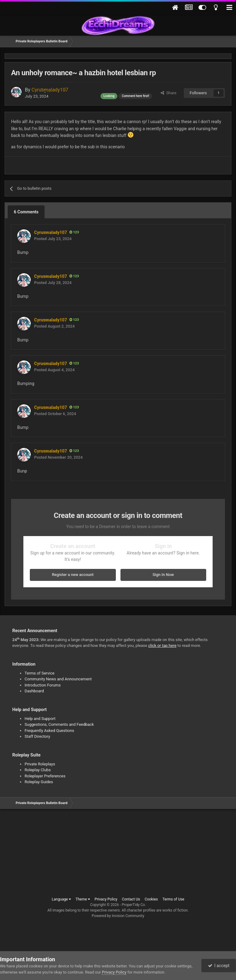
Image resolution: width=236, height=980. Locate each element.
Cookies (151, 899)
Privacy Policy (106, 899)
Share (169, 93)
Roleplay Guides (39, 782)
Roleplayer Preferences (45, 776)
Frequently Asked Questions (49, 731)
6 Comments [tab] (26, 212)
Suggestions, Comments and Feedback (59, 724)
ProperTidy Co (133, 905)
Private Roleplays (40, 764)
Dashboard (34, 691)
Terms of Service (39, 673)
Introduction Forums (43, 685)
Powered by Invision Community (118, 916)
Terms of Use (173, 899)
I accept (219, 966)
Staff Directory (37, 736)
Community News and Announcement (58, 679)
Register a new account (73, 575)
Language (61, 899)
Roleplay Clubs (38, 770)
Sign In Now (163, 575)
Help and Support (40, 719)
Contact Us (131, 899)
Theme (83, 899)
